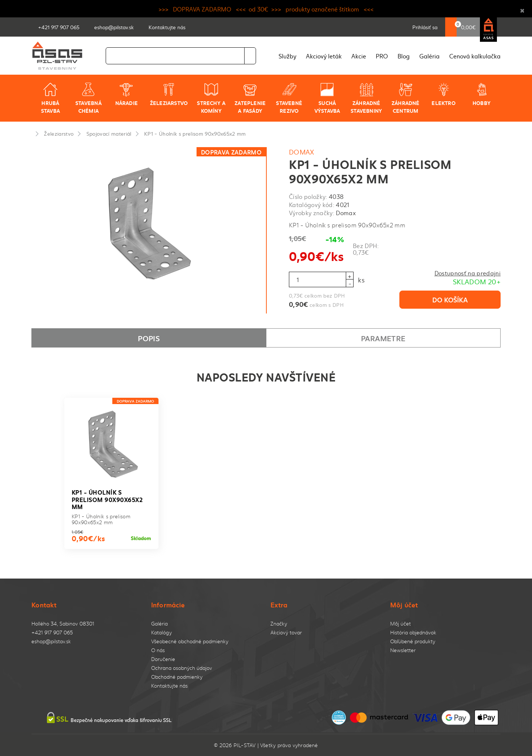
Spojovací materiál (109, 133)
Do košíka (450, 299)
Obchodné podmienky (177, 677)
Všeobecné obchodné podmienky (190, 641)
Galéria (429, 56)
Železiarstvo (169, 94)
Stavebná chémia (88, 98)
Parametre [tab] (383, 338)
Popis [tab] (149, 338)
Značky (279, 623)
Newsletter (403, 650)
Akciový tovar (286, 632)
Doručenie (163, 659)
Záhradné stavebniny (366, 98)
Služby (287, 56)
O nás (158, 650)
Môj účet (400, 623)
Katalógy (161, 632)
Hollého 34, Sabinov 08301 (63, 623)
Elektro (443, 94)
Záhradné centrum (406, 98)
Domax (302, 152)
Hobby (482, 94)
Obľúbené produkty (413, 641)
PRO (382, 56)
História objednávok (413, 632)
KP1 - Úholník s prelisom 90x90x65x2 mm (195, 133)
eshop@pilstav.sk (51, 641)
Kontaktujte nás (169, 686)
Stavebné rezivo (289, 98)
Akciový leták (324, 56)
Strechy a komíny (211, 98)
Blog (404, 56)
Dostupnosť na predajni (468, 273)
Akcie (359, 56)
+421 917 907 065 (52, 632)
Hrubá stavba (50, 98)
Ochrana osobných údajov (182, 668)
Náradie (127, 94)
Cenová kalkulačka (475, 56)
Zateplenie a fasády (250, 98)
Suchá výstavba (327, 98)
